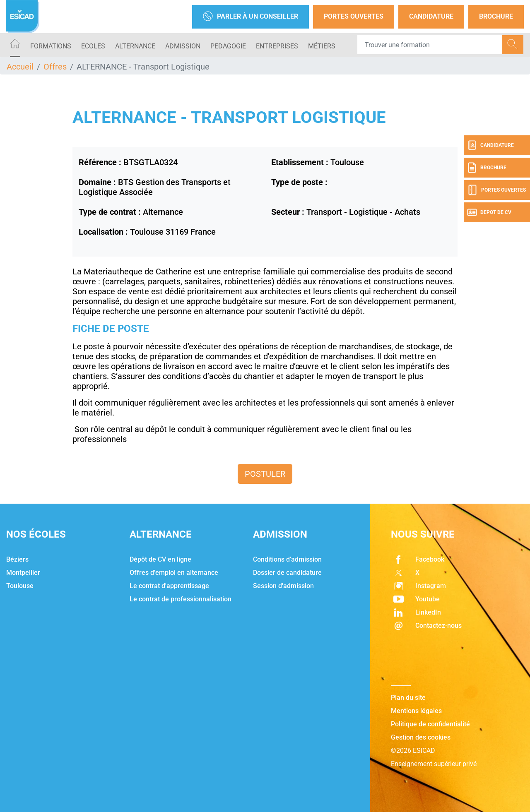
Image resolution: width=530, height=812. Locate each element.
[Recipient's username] (430, 45)
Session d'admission (283, 586)
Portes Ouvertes (354, 16)
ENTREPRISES (277, 46)
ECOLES (93, 46)
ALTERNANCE (135, 46)
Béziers (17, 559)
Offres (55, 67)
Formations (51, 46)
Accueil (20, 67)
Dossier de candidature (287, 573)
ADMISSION (183, 46)
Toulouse (20, 586)
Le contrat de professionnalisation (181, 599)
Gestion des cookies (421, 737)
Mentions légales (416, 711)
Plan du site (408, 698)
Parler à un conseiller (251, 17)
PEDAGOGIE (228, 46)
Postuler (265, 474)
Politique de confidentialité (430, 724)
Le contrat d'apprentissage (169, 586)
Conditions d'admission (287, 559)
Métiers (322, 46)
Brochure (496, 16)
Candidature (431, 16)
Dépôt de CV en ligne (160, 559)
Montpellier (23, 573)
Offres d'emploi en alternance (174, 573)
